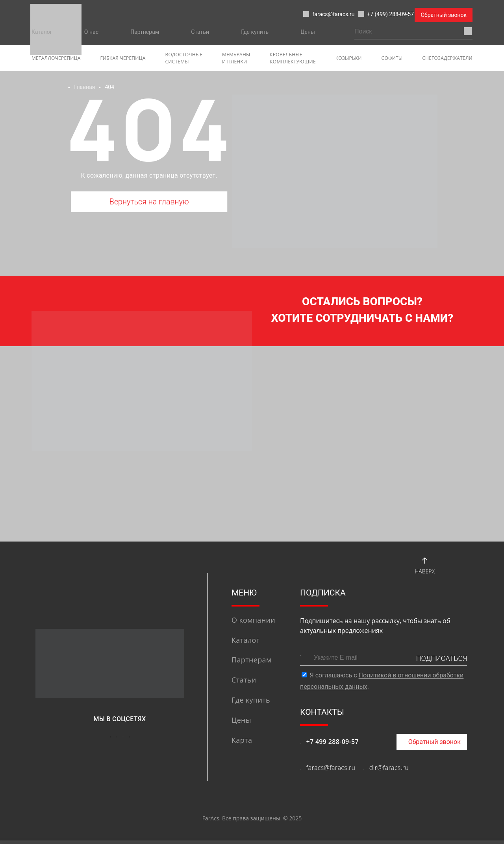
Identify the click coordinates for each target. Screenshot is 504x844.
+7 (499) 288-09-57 (372, 15)
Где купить (255, 32)
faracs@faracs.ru (299, 15)
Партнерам (145, 32)
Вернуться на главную (149, 203)
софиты (392, 58)
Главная (84, 87)
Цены (308, 32)
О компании (253, 623)
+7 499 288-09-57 (332, 745)
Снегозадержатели (447, 58)
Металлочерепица (56, 58)
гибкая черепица (123, 58)
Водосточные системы (184, 58)
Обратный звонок (444, 15)
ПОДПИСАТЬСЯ (442, 662)
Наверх (425, 568)
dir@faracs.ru (389, 771)
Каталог (42, 32)
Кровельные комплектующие (293, 58)
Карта (242, 744)
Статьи (200, 32)
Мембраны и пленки (236, 58)
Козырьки (349, 58)
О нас (91, 32)
